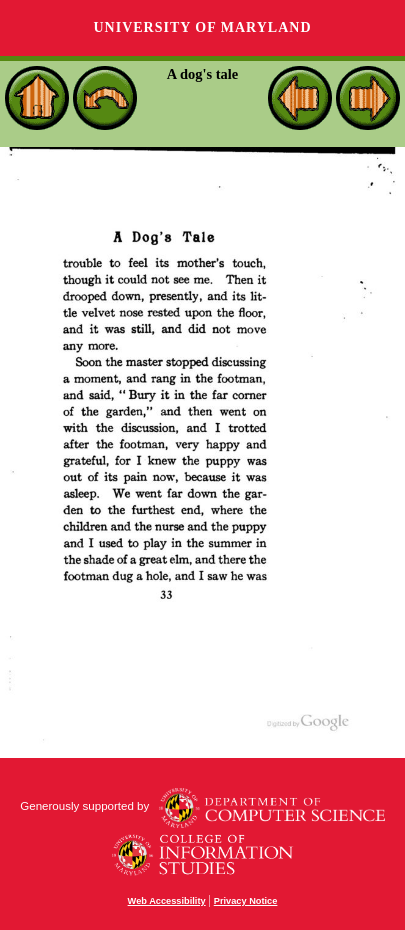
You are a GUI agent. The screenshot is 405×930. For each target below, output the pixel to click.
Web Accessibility (167, 901)
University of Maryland (202, 27)
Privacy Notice (246, 901)
